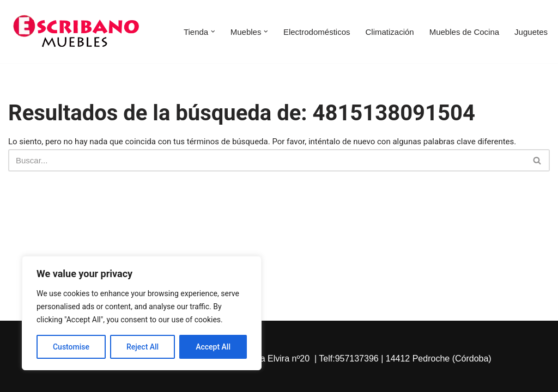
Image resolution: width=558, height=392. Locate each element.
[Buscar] (267, 160)
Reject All (142, 347)
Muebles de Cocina (464, 32)
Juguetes (531, 32)
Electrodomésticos (317, 32)
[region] (142, 313)
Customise (71, 347)
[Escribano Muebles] (76, 32)
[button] (213, 32)
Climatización (389, 32)
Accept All (213, 347)
